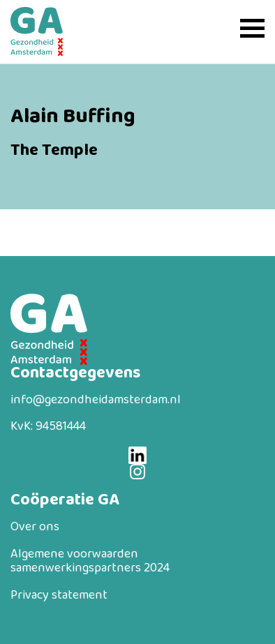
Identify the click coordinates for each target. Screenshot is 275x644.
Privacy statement (59, 595)
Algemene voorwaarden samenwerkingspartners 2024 (90, 561)
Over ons (35, 527)
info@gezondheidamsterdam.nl (96, 400)
